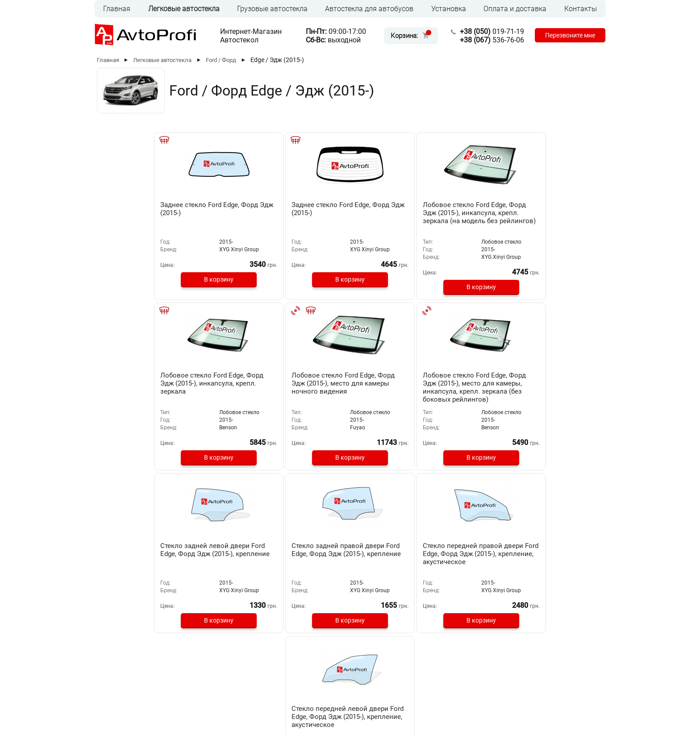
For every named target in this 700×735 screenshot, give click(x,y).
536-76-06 (486, 40)
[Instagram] (575, 699)
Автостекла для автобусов (369, 9)
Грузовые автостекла (272, 9)
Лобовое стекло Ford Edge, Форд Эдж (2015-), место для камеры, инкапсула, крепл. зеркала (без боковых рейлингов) (153, 390)
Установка (449, 9)
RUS (113, 697)
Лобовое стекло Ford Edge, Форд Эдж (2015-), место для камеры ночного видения (548, 217)
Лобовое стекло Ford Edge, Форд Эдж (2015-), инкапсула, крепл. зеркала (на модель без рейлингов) (350, 221)
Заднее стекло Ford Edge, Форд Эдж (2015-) (150, 209)
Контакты (581, 9)
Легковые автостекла (184, 9)
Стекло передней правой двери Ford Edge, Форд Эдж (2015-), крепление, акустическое (446, 386)
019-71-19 (486, 31)
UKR (132, 697)
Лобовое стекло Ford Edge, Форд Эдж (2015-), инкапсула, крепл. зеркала (449, 213)
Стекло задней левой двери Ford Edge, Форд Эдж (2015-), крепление (246, 382)
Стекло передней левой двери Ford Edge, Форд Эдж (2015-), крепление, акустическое (543, 386)
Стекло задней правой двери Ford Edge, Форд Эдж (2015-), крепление (344, 382)
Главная (117, 9)
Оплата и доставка (515, 9)
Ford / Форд (221, 60)
